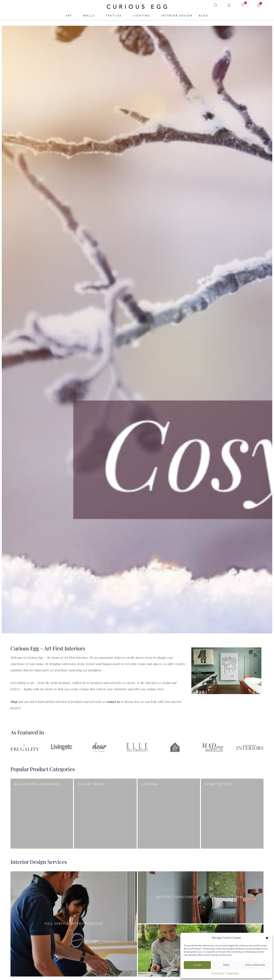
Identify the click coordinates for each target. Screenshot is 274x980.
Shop (14, 702)
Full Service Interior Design (74, 924)
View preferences (255, 965)
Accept (197, 965)
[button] (267, 938)
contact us (113, 702)
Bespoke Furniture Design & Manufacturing (201, 897)
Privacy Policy (218, 973)
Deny (226, 965)
